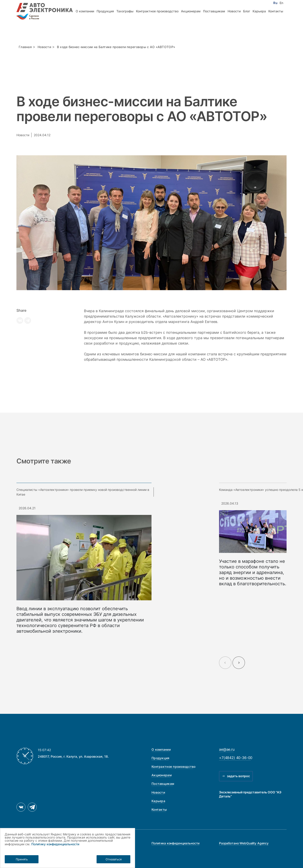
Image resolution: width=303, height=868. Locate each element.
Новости (234, 11)
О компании (85, 11)
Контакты (276, 11)
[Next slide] (239, 663)
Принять (22, 859)
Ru (275, 3)
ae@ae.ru (227, 749)
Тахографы (125, 11)
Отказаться (114, 859)
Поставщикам (214, 11)
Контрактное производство (157, 11)
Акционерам (191, 11)
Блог (247, 11)
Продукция (105, 11)
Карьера (259, 11)
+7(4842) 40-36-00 (236, 758)
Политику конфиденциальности (55, 844)
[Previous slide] (225, 663)
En (281, 3)
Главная (25, 47)
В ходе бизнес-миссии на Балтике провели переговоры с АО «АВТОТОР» (116, 47)
